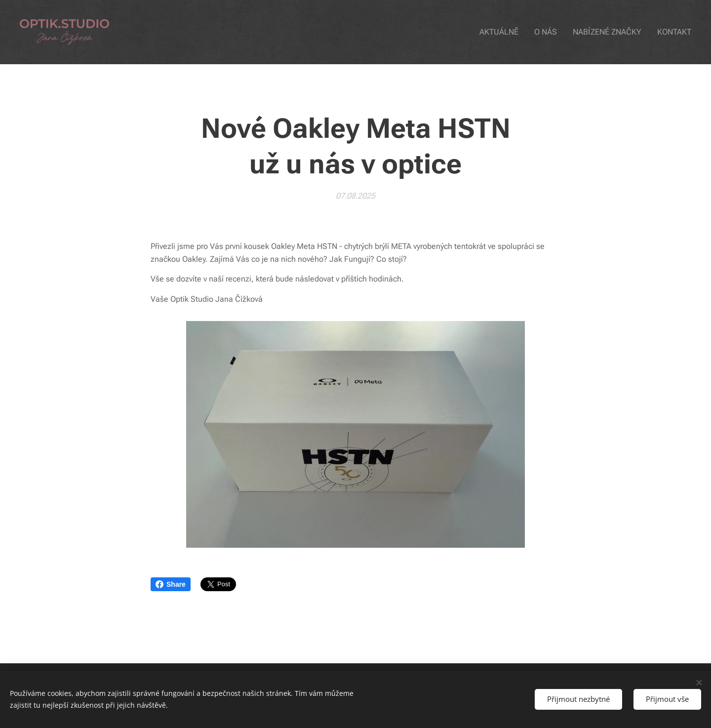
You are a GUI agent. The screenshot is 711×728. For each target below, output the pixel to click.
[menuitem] (508, 32)
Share (171, 584)
